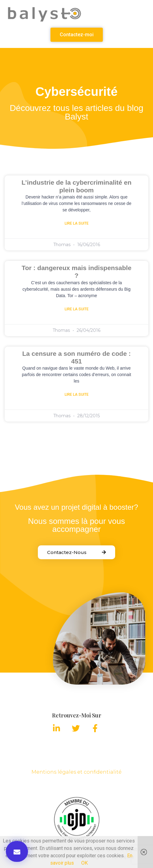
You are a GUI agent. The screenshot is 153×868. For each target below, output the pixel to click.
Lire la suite (77, 223)
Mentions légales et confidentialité (76, 772)
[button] (77, 35)
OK (85, 863)
